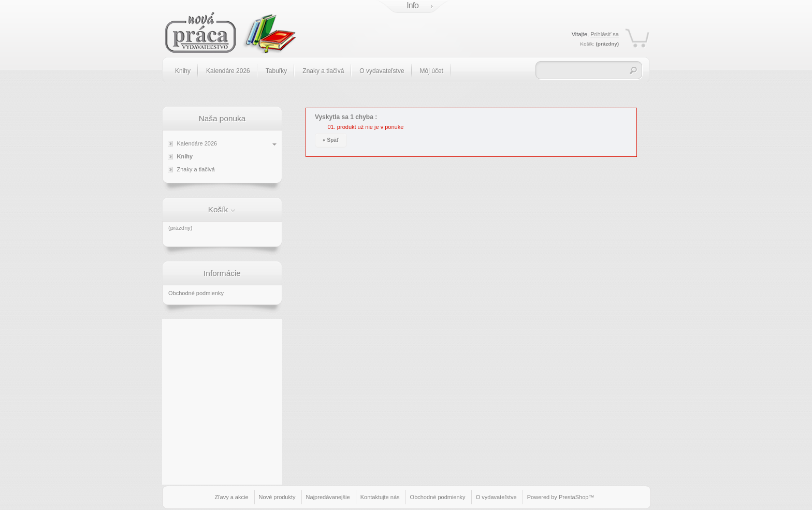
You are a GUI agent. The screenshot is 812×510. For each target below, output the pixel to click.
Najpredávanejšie (328, 497)
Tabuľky (277, 71)
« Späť (331, 140)
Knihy (183, 71)
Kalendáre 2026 (228, 71)
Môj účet (432, 71)
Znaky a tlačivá (323, 71)
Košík (218, 209)
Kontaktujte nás (380, 497)
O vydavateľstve (382, 71)
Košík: (587, 44)
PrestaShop (574, 497)
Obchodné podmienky (196, 293)
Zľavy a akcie (232, 497)
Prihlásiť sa (605, 34)
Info (412, 5)
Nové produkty (277, 497)
